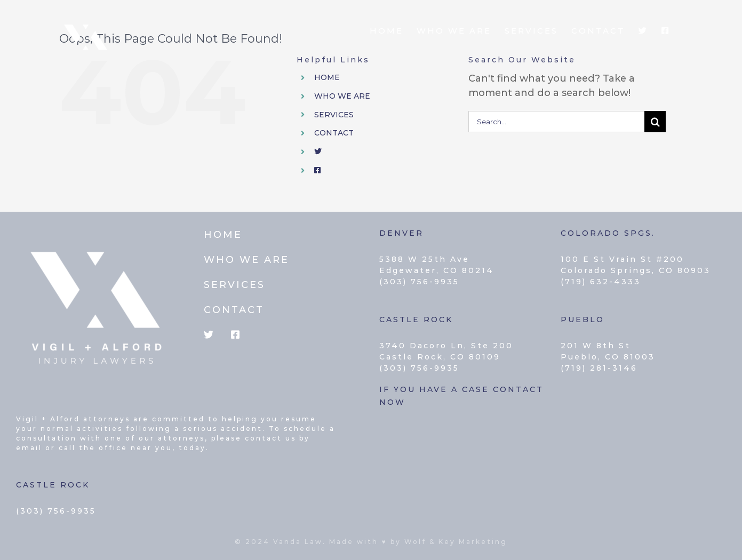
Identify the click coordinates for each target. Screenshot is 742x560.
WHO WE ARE (342, 96)
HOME (327, 77)
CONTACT (334, 133)
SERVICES (334, 115)
